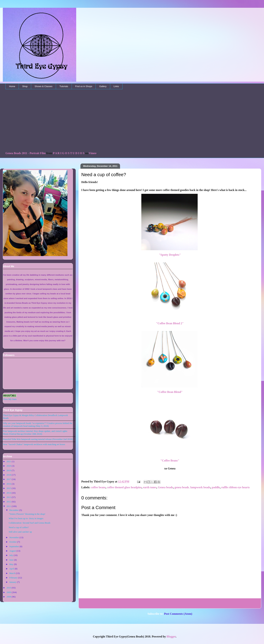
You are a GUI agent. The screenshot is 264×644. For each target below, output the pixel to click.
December (14, 510)
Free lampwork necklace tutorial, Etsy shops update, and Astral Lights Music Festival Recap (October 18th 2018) (35, 432)
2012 (9, 502)
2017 (9, 479)
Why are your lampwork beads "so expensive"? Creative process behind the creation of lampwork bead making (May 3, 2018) (38, 425)
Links (116, 86)
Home (12, 86)
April (12, 569)
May (11, 564)
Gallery (103, 86)
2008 (9, 597)
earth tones (150, 487)
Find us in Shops (84, 86)
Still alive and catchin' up (20, 532)
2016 (9, 484)
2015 (9, 488)
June (11, 560)
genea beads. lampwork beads (192, 487)
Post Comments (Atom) (178, 614)
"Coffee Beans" (170, 461)
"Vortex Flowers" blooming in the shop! (27, 514)
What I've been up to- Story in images (26, 518)
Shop (25, 86)
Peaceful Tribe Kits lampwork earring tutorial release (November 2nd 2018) (38, 439)
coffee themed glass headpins (124, 487)
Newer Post (89, 603)
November (14, 537)
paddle (216, 487)
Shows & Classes (44, 86)
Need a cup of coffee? (19, 527)
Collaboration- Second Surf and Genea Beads (29, 523)
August (13, 551)
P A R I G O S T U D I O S (69, 153)
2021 (9, 461)
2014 (9, 493)
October (13, 542)
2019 (9, 470)
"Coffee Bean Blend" (170, 392)
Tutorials (64, 86)
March (12, 573)
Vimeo (93, 153)
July (11, 555)
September (14, 546)
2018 (9, 475)
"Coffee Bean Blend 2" (170, 323)
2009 (9, 592)
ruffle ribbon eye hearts (235, 487)
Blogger (171, 637)
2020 (9, 466)
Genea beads (166, 487)
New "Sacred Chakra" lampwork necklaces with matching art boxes (34, 444)
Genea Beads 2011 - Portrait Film (26, 153)
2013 (9, 497)
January (13, 582)
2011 (9, 506)
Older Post (251, 603)
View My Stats (10, 399)
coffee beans (98, 487)
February (13, 578)
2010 (9, 588)
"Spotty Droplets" (170, 255)
